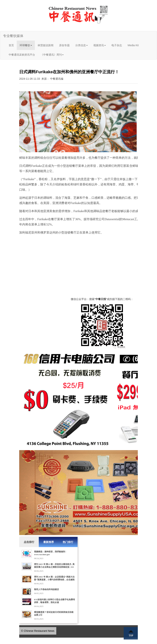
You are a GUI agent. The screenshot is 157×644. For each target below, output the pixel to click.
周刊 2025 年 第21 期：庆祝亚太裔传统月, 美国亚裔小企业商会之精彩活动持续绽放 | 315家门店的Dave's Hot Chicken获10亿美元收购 (54, 567)
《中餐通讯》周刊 (52, 55)
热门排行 (68, 542)
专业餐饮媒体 (13, 36)
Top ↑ (131, 633)
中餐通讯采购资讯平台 (22, 55)
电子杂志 (117, 45)
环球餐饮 (26, 45)
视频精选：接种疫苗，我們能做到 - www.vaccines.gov (50, 553)
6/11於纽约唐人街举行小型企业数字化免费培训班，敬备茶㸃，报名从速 (54, 601)
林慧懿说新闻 (46, 45)
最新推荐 (49, 542)
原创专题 (64, 45)
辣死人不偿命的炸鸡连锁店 (46, 589)
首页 (11, 45)
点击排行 (29, 542)
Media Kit (133, 45)
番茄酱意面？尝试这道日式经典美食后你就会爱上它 (54, 613)
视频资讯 (100, 45)
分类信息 (82, 45)
